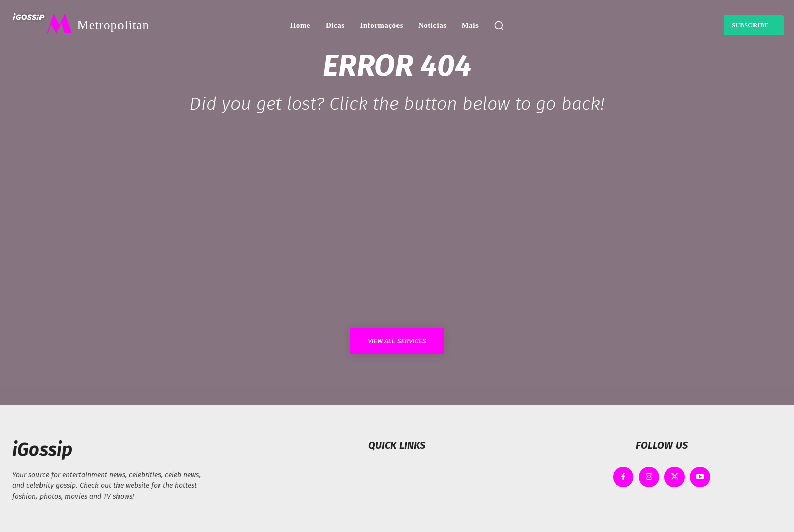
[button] (499, 25)
